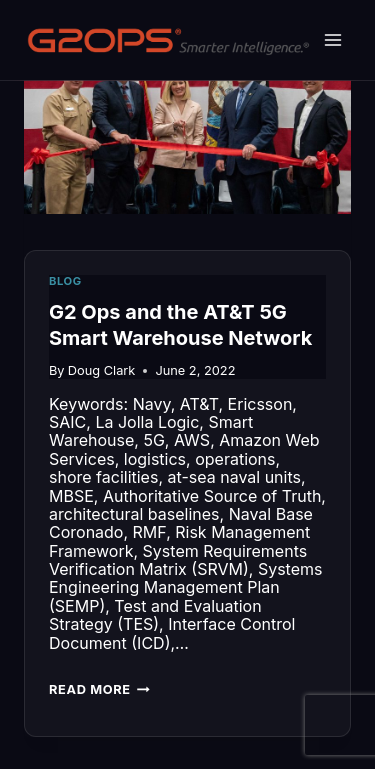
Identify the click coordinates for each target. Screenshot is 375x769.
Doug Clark (102, 370)
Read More (99, 691)
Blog (65, 281)
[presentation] (187, 141)
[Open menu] (332, 39)
